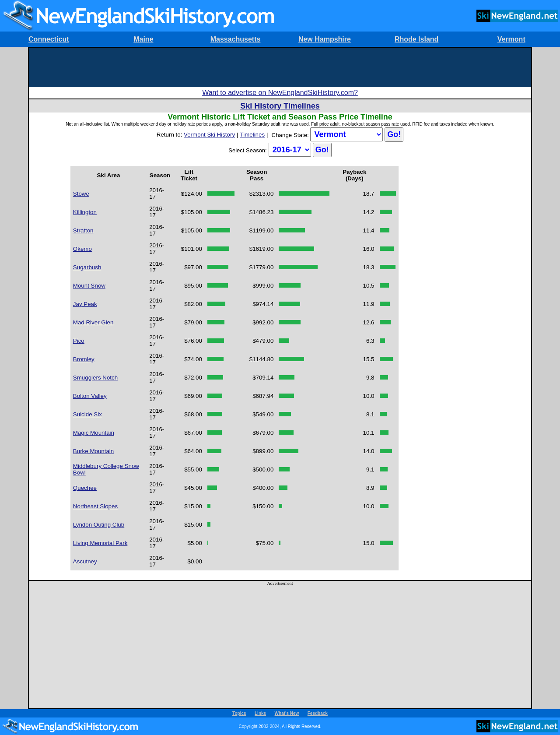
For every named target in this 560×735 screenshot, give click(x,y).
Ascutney (85, 561)
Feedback (318, 713)
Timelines (253, 135)
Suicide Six (87, 414)
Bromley (84, 359)
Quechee (85, 488)
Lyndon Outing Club (99, 525)
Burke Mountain (93, 451)
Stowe (81, 194)
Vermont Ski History (209, 135)
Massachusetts (236, 39)
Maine (143, 39)
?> (346, 134)
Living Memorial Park (100, 543)
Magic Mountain (94, 433)
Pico (79, 341)
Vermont (511, 39)
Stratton (83, 230)
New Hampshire (325, 39)
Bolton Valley (90, 396)
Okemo (82, 249)
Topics (239, 713)
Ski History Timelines (280, 106)
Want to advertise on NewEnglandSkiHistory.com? (280, 93)
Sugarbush (87, 267)
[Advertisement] (280, 67)
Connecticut (49, 39)
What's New (287, 713)
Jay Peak (85, 304)
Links (260, 713)
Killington (85, 212)
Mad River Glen (93, 322)
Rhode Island (416, 39)
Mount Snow (89, 286)
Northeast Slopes (95, 506)
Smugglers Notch (95, 378)
